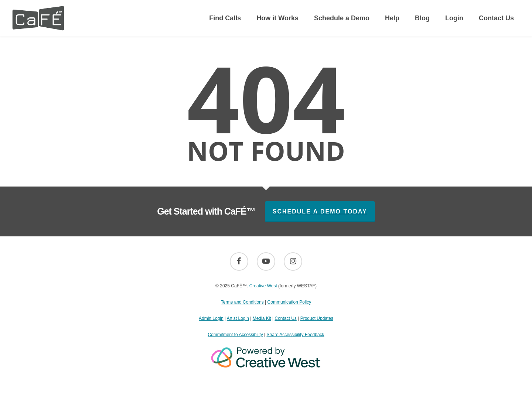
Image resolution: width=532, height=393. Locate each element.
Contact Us (496, 18)
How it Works (277, 18)
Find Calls (225, 18)
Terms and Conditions (242, 302)
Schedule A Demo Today (320, 211)
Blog (422, 18)
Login (454, 18)
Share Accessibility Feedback (296, 335)
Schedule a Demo (342, 18)
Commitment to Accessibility (235, 335)
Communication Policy (289, 302)
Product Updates (317, 318)
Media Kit (262, 318)
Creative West (263, 286)
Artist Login (238, 318)
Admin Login (211, 318)
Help (392, 18)
